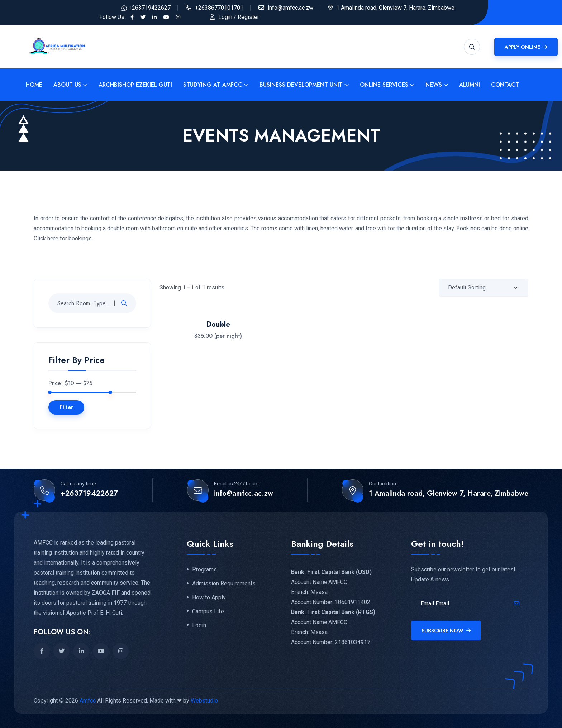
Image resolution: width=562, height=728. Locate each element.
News (434, 85)
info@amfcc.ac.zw (290, 8)
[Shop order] (484, 288)
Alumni (470, 85)
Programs (204, 570)
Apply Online (526, 47)
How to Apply (209, 598)
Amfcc (88, 701)
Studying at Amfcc (213, 85)
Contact (505, 85)
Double (218, 324)
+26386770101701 (219, 8)
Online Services (384, 85)
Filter (66, 407)
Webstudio (204, 701)
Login (199, 626)
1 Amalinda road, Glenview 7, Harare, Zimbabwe (449, 494)
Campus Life (208, 612)
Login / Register (239, 17)
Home (34, 85)
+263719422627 (150, 8)
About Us (67, 85)
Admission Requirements (224, 584)
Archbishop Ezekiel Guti (135, 85)
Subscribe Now (446, 631)
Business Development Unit (301, 85)
